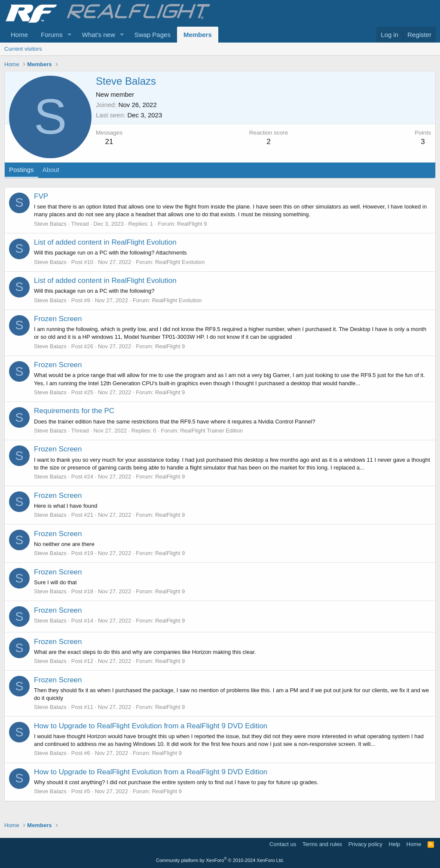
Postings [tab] (21, 170)
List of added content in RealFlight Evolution (105, 242)
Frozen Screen (58, 319)
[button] (70, 35)
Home (19, 35)
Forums (52, 35)
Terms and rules (322, 844)
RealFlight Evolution (180, 262)
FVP (41, 196)
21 (109, 142)
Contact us (283, 844)
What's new (99, 35)
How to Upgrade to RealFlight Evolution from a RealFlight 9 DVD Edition (151, 726)
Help (395, 844)
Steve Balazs (50, 224)
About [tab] (51, 170)
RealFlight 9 (192, 224)
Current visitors (23, 49)
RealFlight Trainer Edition (211, 431)
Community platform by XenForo (220, 860)
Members (198, 35)
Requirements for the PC (74, 411)
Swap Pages (153, 35)
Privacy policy (365, 844)
